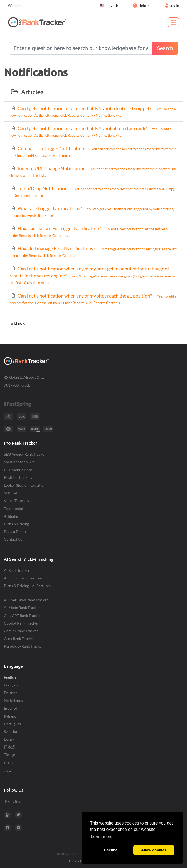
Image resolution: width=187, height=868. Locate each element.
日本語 (9, 747)
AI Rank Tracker (17, 570)
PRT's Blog (14, 801)
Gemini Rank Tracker (21, 631)
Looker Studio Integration (25, 485)
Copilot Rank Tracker (21, 623)
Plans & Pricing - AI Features (27, 586)
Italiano (10, 716)
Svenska (10, 731)
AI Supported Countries (23, 578)
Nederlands (13, 701)
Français (11, 685)
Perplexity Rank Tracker (23, 646)
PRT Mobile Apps (18, 470)
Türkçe (9, 755)
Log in (172, 5)
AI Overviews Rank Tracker (26, 600)
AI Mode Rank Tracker (22, 608)
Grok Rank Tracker (19, 639)
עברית (9, 762)
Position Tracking (18, 477)
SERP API (12, 493)
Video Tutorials (16, 501)
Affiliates (11, 516)
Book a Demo (15, 532)
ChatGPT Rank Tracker (23, 615)
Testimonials (14, 508)
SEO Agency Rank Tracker (25, 454)
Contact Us (13, 539)
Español (10, 708)
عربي (8, 770)
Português (12, 724)
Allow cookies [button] (154, 850)
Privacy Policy (78, 861)
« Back (18, 323)
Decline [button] (111, 850)
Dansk (9, 739)
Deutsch (11, 693)
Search (165, 48)
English (109, 6)
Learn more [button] (102, 837)
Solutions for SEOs (19, 462)
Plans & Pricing (16, 524)
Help (139, 5)
